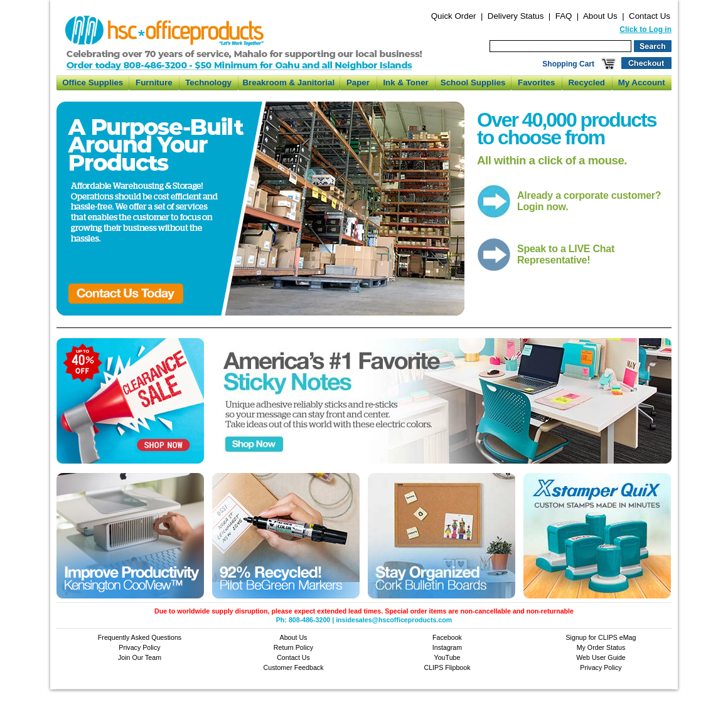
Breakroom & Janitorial (288, 82)
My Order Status (601, 647)
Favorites (536, 82)
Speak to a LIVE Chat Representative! (566, 254)
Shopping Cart (568, 64)
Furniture (154, 82)
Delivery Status (516, 16)
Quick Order (454, 16)
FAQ (564, 16)
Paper (358, 82)
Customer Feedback (294, 667)
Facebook (447, 637)
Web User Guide (601, 657)
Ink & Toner (405, 82)
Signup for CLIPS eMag (601, 637)
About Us (600, 16)
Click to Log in (645, 29)
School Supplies (473, 82)
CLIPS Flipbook (447, 667)
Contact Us (650, 16)
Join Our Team (140, 657)
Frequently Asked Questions (140, 637)
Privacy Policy (139, 647)
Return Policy (293, 647)
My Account (642, 82)
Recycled (586, 82)
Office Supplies (93, 82)
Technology (208, 82)
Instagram (447, 647)
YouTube (447, 657)
